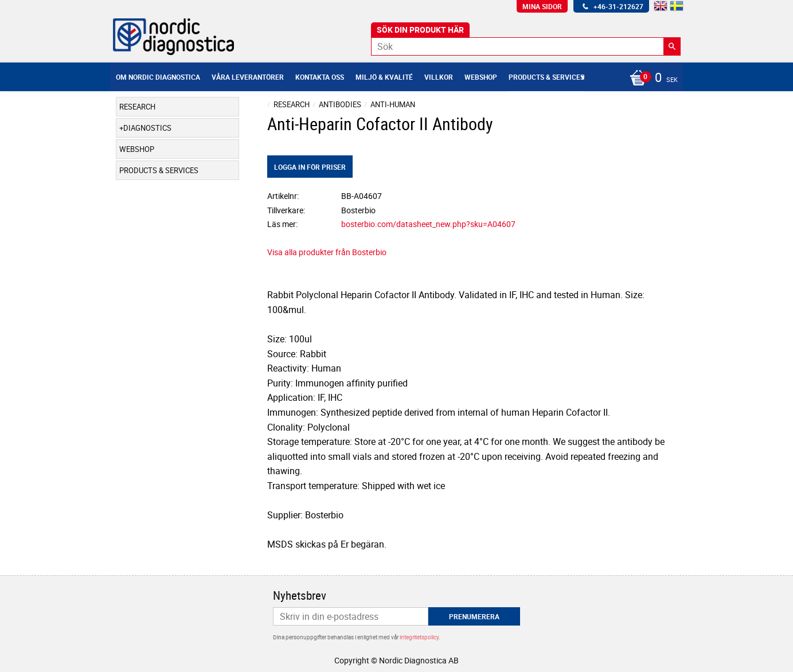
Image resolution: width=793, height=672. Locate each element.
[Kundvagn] (651, 79)
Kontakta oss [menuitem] (320, 77)
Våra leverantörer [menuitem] (248, 77)
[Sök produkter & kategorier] (526, 46)
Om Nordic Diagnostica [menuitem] (158, 77)
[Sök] (672, 46)
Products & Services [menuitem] (546, 77)
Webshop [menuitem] (481, 77)
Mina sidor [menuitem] (542, 6)
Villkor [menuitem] (439, 77)
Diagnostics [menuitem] (147, 128)
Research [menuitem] (137, 107)
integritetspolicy (419, 637)
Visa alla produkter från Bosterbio (327, 252)
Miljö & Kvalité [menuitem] (384, 77)
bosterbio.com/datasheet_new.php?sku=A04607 (428, 224)
